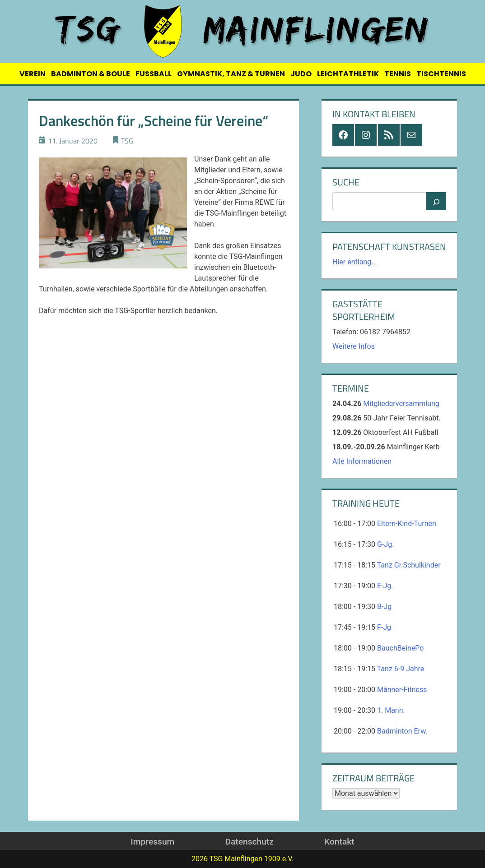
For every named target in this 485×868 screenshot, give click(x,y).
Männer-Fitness (402, 690)
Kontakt (339, 842)
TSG (127, 141)
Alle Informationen (362, 461)
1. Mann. (391, 710)
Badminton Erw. (402, 731)
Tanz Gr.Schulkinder (409, 565)
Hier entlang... (355, 262)
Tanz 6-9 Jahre (401, 669)
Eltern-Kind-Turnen (407, 524)
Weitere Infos (354, 346)
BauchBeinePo (400, 648)
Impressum (152, 842)
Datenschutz (249, 842)
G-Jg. (385, 544)
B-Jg (384, 607)
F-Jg (384, 627)
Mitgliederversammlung (401, 404)
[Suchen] (436, 201)
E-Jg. (385, 586)
